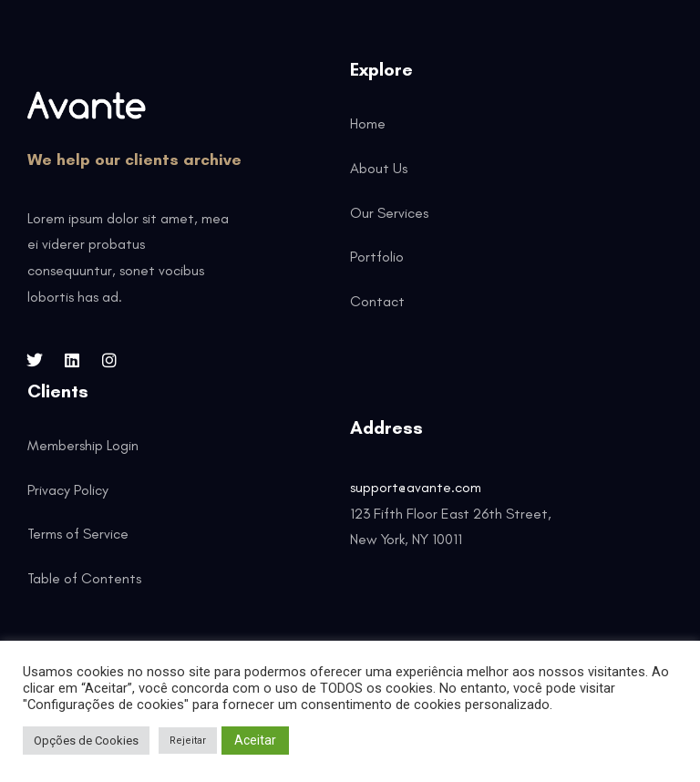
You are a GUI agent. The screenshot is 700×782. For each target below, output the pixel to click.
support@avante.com (416, 487)
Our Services (389, 213)
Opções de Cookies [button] (86, 741)
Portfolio (377, 257)
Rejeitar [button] (188, 741)
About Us (379, 168)
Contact (377, 301)
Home (368, 123)
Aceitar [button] (255, 740)
